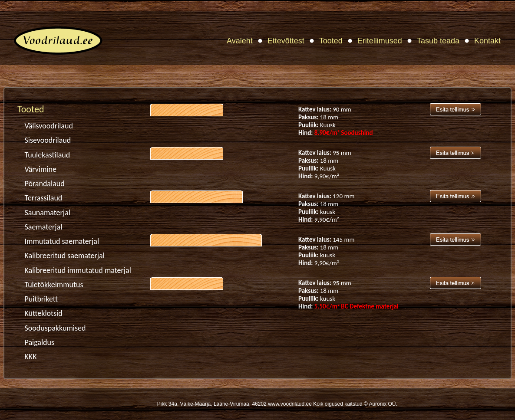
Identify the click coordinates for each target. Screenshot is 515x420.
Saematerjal (44, 227)
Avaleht (240, 41)
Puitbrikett (41, 299)
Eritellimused (380, 41)
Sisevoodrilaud (48, 140)
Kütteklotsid (44, 313)
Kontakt (487, 41)
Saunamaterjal (48, 213)
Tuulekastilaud (48, 155)
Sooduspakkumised (55, 328)
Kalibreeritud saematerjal (65, 256)
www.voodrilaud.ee (290, 404)
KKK (31, 357)
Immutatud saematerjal (62, 241)
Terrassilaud (44, 198)
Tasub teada (438, 41)
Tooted (331, 41)
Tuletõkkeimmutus (54, 285)
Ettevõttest (286, 41)
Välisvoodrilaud (49, 126)
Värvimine (41, 169)
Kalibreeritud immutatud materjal (78, 270)
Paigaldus (40, 342)
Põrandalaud (45, 184)
